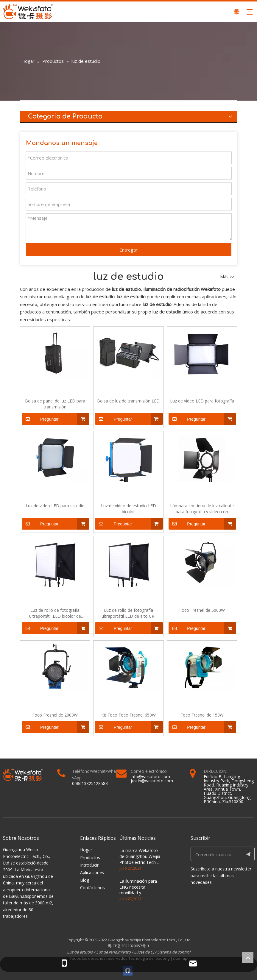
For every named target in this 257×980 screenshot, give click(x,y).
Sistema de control (174, 952)
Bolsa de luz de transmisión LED (128, 401)
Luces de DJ (144, 952)
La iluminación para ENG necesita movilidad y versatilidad (138, 890)
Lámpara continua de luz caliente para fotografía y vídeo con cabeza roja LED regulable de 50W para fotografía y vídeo (202, 509)
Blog (85, 880)
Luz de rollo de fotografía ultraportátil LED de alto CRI (128, 613)
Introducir (89, 865)
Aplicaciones (92, 872)
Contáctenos (92, 888)
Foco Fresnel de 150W (202, 715)
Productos (90, 857)
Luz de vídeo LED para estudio (55, 506)
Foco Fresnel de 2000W (55, 715)
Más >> (227, 277)
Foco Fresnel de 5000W (202, 610)
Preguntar (40, 419)
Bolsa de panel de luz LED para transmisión (55, 404)
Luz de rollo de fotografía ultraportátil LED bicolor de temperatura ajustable (55, 613)
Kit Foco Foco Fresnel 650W (128, 715)
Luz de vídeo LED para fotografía (202, 401)
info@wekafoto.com (150, 777)
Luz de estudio (80, 952)
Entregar (128, 250)
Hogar (86, 850)
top (248, 958)
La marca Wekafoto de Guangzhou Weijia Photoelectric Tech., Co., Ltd (140, 859)
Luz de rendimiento (113, 952)
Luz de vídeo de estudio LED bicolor (128, 509)
